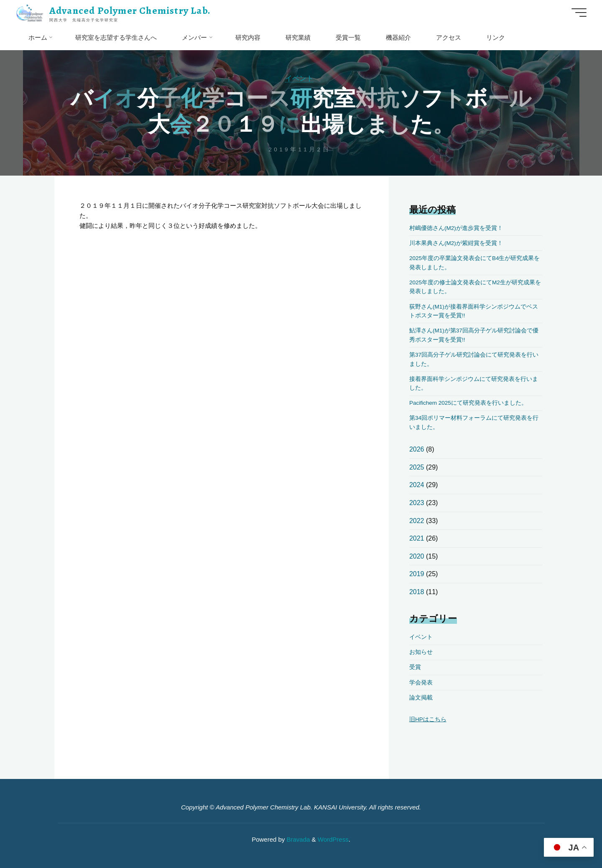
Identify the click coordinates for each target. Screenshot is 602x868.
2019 (417, 574)
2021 (417, 538)
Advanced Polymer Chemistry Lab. (130, 10)
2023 (417, 503)
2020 (417, 556)
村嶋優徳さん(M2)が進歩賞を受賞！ (456, 228)
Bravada (297, 839)
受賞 (415, 667)
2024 (417, 485)
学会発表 (421, 683)
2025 (417, 467)
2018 (417, 592)
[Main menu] (579, 13)
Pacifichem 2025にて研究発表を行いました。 (468, 403)
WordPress (333, 839)
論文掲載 (421, 698)
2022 (417, 521)
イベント (299, 78)
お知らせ (421, 652)
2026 (417, 449)
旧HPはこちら (428, 719)
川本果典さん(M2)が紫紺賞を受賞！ (456, 243)
